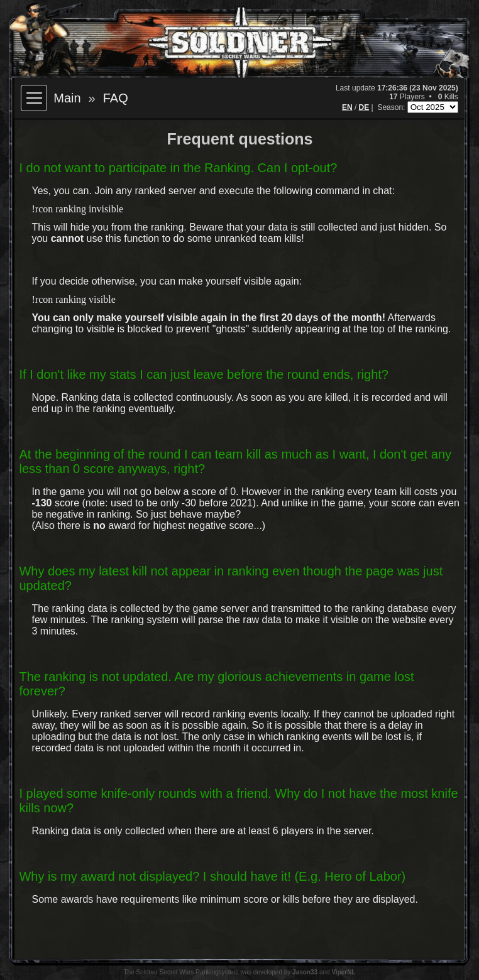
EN (347, 107)
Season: (392, 107)
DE (364, 107)
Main (67, 98)
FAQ (116, 98)
